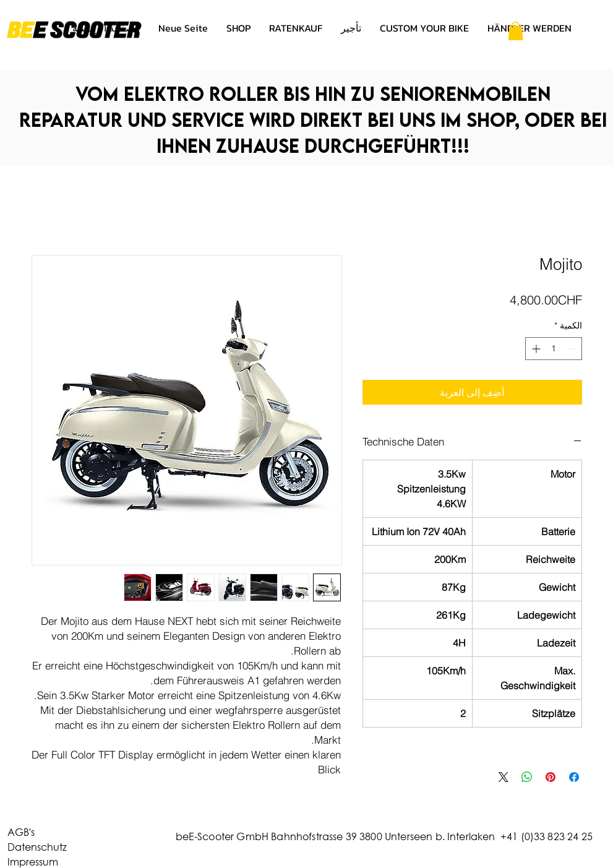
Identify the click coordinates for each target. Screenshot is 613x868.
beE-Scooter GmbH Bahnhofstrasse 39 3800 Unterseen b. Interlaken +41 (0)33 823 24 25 (384, 836)
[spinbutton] (554, 349)
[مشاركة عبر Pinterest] (551, 777)
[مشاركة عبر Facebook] (574, 777)
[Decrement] (572, 349)
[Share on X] (504, 777)
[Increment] (535, 349)
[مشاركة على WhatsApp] (527, 777)
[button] (516, 31)
